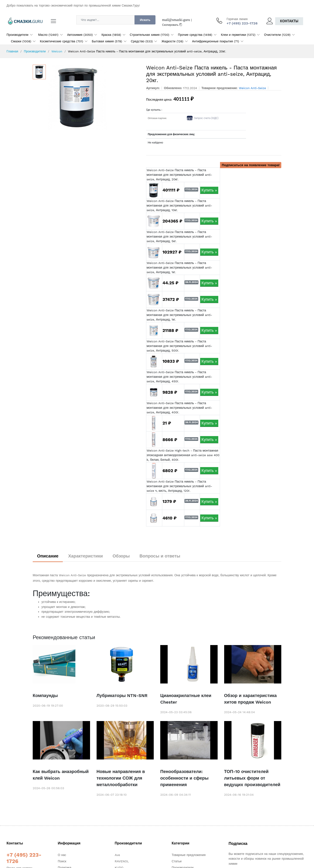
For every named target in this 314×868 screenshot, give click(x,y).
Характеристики (86, 556)
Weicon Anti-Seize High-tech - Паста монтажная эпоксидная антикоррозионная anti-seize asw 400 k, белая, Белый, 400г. (183, 455)
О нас (62, 855)
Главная (12, 51)
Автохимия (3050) (80, 35)
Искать (145, 20)
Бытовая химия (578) (107, 41)
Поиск (62, 861)
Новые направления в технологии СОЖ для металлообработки (121, 778)
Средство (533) (142, 41)
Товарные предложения (189, 855)
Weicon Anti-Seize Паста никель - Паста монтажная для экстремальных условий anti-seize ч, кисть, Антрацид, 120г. (179, 486)
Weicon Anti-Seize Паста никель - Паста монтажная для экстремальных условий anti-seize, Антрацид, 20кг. (179, 175)
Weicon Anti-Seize (252, 88)
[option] (94, 97)
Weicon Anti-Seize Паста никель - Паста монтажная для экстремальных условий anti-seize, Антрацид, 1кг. (179, 267)
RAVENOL (122, 861)
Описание (48, 556)
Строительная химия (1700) (149, 35)
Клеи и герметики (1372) (238, 35)
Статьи (177, 861)
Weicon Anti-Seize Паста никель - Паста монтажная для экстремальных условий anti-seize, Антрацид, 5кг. (179, 236)
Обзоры (121, 556)
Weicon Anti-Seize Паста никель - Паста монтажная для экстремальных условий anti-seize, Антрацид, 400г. (179, 408)
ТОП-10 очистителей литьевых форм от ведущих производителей (252, 778)
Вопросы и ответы (160, 556)
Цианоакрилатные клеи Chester (186, 699)
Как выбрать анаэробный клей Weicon (61, 775)
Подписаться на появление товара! (251, 165)
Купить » (209, 190)
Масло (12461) (48, 35)
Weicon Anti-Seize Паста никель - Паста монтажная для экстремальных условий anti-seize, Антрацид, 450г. (179, 377)
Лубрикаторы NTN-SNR (122, 695)
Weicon (57, 51)
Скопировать (172, 25)
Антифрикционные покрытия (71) (216, 41)
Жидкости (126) (172, 41)
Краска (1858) (111, 35)
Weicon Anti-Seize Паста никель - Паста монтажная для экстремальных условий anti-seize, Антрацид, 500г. (179, 346)
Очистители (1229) (277, 35)
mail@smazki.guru (176, 20)
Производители (17, 35)
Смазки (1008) (21, 41)
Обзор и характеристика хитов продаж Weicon (250, 699)
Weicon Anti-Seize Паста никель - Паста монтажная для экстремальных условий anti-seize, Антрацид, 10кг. (179, 205)
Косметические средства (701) (61, 41)
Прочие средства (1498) (195, 35)
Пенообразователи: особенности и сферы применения (184, 778)
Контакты (289, 21)
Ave (117, 855)
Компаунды (45, 695)
